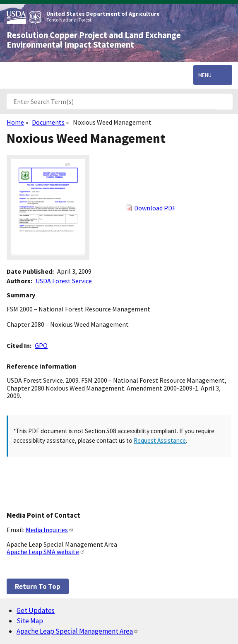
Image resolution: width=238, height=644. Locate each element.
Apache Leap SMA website (46, 552)
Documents (48, 122)
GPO (41, 345)
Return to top (38, 586)
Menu (205, 75)
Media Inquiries (50, 530)
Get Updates (36, 610)
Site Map (30, 621)
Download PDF (155, 208)
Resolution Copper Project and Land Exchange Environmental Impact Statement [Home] (94, 40)
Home (15, 122)
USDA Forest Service (64, 281)
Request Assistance (160, 440)
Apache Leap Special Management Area (78, 631)
